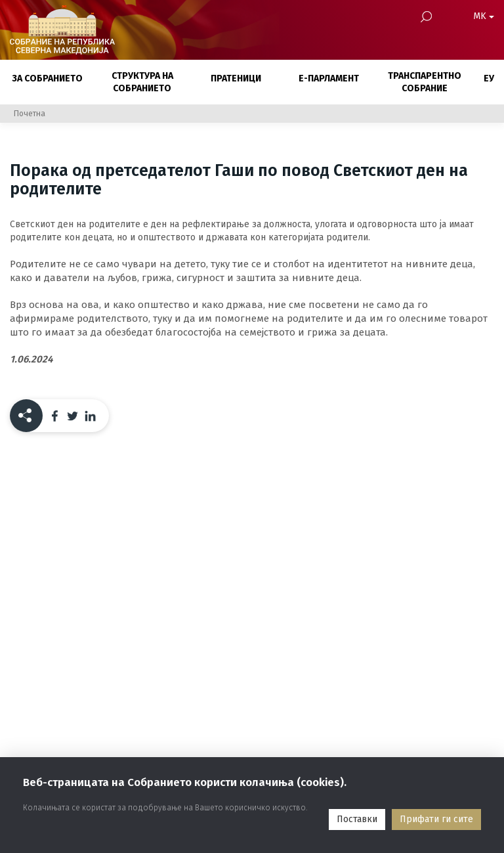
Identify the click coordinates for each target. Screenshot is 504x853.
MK (484, 16)
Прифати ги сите (436, 819)
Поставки (357, 819)
